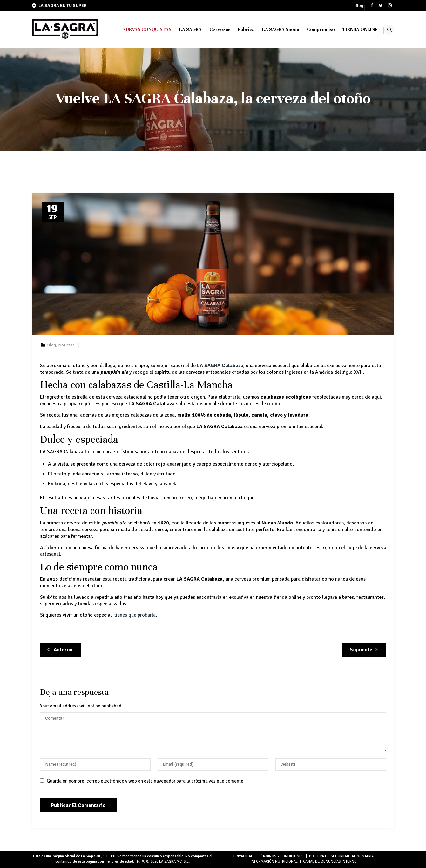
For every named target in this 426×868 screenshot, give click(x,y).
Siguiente (365, 650)
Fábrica (238, 29)
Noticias (66, 345)
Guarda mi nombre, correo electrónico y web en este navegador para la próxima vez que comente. (146, 781)
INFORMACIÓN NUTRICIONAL (274, 861)
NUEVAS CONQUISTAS (139, 29)
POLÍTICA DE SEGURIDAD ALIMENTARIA (341, 856)
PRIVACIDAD (243, 856)
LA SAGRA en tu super (59, 6)
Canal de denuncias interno (330, 861)
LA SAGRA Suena (273, 29)
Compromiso (313, 29)
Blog (359, 6)
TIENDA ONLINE (352, 29)
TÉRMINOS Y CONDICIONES (281, 856)
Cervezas (212, 29)
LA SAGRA (183, 29)
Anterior (59, 650)
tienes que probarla (135, 615)
